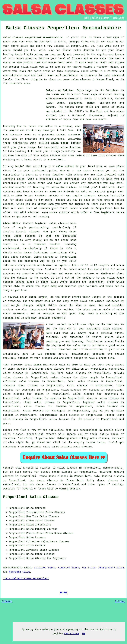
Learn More (71, 634)
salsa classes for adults (23, 394)
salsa (120, 107)
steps (119, 204)
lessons (75, 282)
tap (32, 480)
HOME (86, 18)
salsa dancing (70, 147)
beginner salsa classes (52, 223)
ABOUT (95, 18)
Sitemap (7, 601)
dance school (33, 160)
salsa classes (51, 156)
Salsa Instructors (39, 525)
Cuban (30, 521)
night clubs (50, 282)
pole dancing (103, 476)
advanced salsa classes (21, 386)
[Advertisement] (24, 105)
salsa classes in (70, 468)
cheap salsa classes (39, 402)
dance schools (60, 213)
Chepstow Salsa (69, 568)
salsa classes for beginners (96, 394)
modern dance (74, 107)
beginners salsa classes (105, 329)
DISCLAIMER (119, 18)
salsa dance (60, 143)
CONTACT (105, 18)
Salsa (80, 90)
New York (32, 516)
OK (84, 634)
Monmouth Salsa (19, 572)
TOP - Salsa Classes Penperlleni (26, 579)
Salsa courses (44, 257)
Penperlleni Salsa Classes (31, 497)
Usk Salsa (89, 568)
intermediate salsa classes (60, 415)
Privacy (120, 601)
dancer (66, 297)
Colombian (33, 542)
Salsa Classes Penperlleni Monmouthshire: (34, 38)
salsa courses (77, 386)
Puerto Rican (35, 533)
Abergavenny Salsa (111, 568)
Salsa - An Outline (60, 90)
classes (90, 196)
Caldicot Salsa (45, 568)
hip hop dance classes (39, 485)
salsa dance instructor (31, 253)
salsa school (65, 166)
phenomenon (96, 116)
